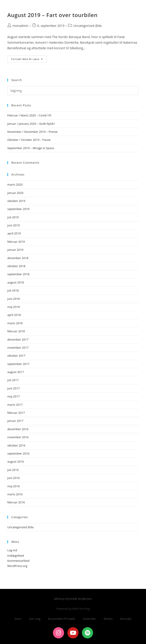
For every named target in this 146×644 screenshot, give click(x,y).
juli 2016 (13, 470)
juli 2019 (13, 217)
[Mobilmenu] (131, 8)
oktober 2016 (16, 445)
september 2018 (18, 274)
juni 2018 (14, 299)
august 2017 (16, 372)
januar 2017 (15, 421)
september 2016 (18, 453)
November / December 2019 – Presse (32, 132)
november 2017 (18, 348)
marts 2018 (15, 323)
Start (18, 619)
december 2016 (18, 429)
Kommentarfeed (18, 561)
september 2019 (18, 209)
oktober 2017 (16, 356)
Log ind (12, 550)
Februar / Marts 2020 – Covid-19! (29, 115)
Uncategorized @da (87, 26)
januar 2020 (15, 193)
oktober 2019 (16, 201)
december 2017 (18, 339)
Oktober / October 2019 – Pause (29, 140)
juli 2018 (13, 290)
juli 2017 (13, 380)
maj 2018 (14, 307)
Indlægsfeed (16, 556)
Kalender (89, 619)
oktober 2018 (16, 266)
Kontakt (126, 619)
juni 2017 (14, 388)
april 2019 (14, 233)
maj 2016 (14, 486)
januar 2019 (15, 250)
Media (108, 619)
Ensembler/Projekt (62, 619)
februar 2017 (16, 413)
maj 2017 (14, 396)
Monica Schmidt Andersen (40, 7)
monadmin (20, 26)
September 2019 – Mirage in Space (31, 148)
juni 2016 (14, 478)
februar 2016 (16, 502)
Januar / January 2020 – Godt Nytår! (31, 124)
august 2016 (16, 462)
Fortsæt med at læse (29, 58)
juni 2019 (14, 225)
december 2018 (18, 258)
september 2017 (18, 364)
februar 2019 (16, 242)
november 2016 (18, 437)
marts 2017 (15, 405)
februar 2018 (16, 331)
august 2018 (16, 282)
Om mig (35, 619)
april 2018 (14, 315)
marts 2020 (15, 185)
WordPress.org (17, 566)
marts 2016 (15, 494)
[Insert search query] (73, 90)
